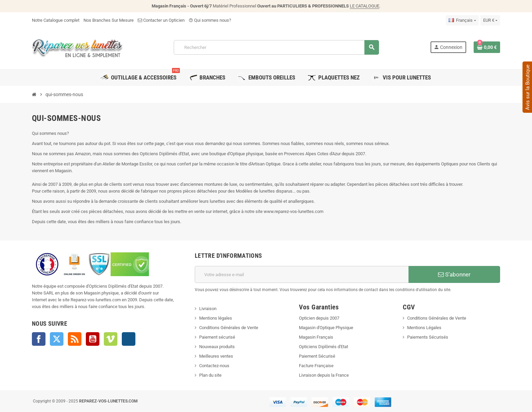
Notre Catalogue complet (56, 20)
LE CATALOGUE (365, 6)
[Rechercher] (276, 47)
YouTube (93, 339)
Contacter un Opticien (161, 20)
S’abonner (454, 274)
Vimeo (111, 339)
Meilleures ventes (216, 356)
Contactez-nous (214, 366)
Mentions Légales (424, 328)
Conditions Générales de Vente (229, 328)
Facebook (39, 339)
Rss (75, 339)
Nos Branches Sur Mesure (109, 20)
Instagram (129, 339)
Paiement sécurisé (217, 337)
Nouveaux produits (217, 347)
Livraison (208, 309)
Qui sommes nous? (210, 20)
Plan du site (210, 375)
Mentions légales (216, 318)
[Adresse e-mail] (302, 274)
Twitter (57, 339)
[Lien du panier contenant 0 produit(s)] (487, 47)
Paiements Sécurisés (428, 337)
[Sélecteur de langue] (462, 20)
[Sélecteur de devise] (490, 20)
